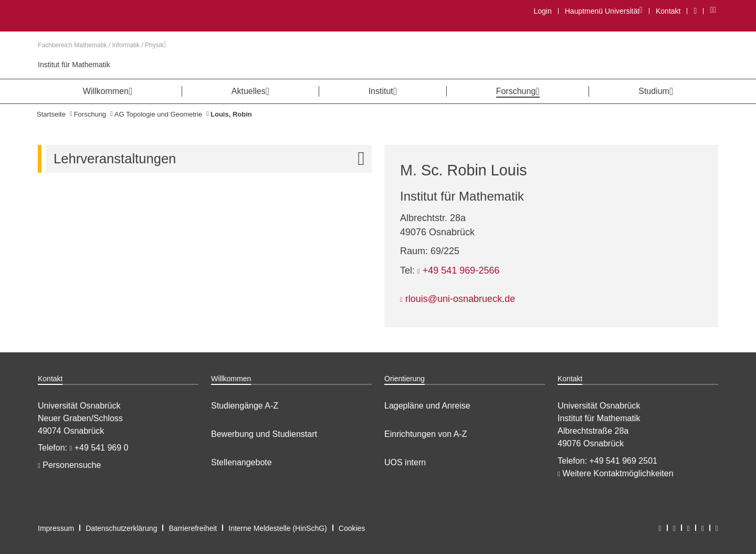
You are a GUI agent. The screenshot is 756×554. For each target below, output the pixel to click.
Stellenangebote (241, 462)
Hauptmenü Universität (603, 11)
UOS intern (405, 462)
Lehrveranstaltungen (213, 159)
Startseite (51, 114)
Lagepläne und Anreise (427, 406)
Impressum (56, 528)
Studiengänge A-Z (245, 406)
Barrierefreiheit (193, 528)
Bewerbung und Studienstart (264, 434)
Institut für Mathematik (74, 65)
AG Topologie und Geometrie (158, 114)
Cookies (352, 528)
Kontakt (668, 11)
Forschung (90, 114)
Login (542, 11)
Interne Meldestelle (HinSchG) (278, 528)
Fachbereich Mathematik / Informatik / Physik (102, 45)
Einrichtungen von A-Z (426, 434)
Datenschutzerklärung (121, 528)
